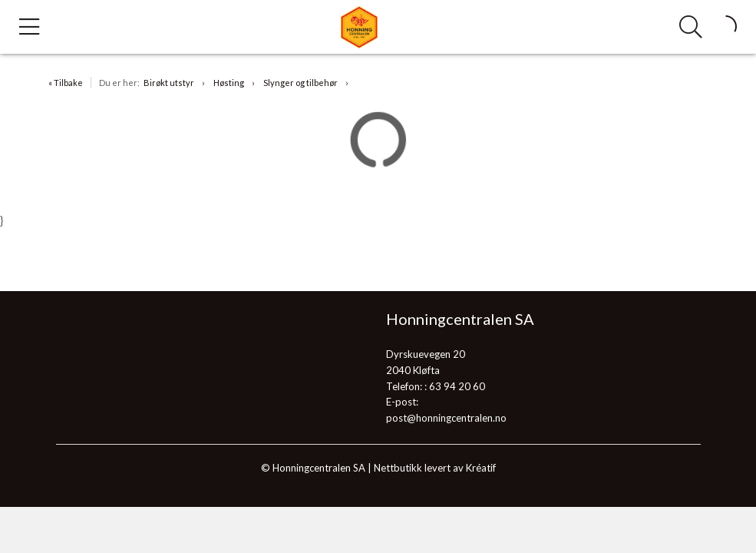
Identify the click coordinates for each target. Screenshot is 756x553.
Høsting (229, 83)
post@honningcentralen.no (446, 418)
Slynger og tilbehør (300, 83)
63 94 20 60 (457, 386)
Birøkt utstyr (169, 83)
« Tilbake (66, 83)
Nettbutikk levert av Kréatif (435, 468)
